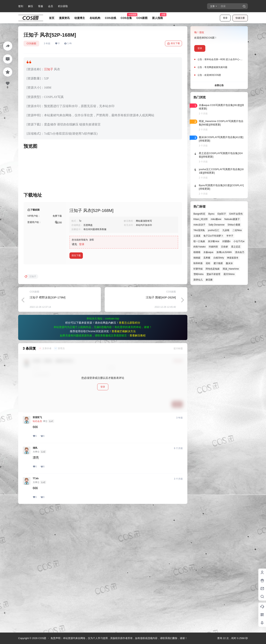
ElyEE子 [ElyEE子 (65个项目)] (222, 214)
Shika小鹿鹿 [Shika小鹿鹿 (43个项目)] (234, 225)
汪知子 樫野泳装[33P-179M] (48, 420)
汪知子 (49, 69)
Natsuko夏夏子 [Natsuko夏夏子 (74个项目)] (232, 219)
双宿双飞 (37, 540)
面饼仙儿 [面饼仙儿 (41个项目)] (198, 280)
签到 (21, 6)
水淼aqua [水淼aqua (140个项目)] (208, 252)
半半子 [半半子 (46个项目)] (230, 236)
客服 (41, 6)
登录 (225, 18)
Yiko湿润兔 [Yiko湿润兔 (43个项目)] (199, 230)
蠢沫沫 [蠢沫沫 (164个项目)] (229, 263)
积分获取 (63, 6)
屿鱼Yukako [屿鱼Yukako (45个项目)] (199, 247)
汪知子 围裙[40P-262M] (161, 420)
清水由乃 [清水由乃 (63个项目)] (240, 252)
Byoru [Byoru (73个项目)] (211, 214)
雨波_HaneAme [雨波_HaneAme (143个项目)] (231, 269)
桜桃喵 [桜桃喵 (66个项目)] (197, 252)
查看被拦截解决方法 (124, 454)
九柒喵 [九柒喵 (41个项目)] (226, 230)
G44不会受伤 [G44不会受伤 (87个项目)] (236, 214)
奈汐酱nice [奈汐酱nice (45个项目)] (214, 241)
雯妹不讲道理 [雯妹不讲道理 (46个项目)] (213, 274)
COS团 (42, 638)
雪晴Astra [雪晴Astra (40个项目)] (198, 274)
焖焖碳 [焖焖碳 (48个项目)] (197, 258)
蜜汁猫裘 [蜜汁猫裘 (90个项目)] (218, 263)
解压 (31, 6)
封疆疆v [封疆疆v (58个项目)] (226, 241)
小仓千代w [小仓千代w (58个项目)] (239, 241)
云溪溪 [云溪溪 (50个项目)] (197, 236)
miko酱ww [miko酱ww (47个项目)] (216, 219)
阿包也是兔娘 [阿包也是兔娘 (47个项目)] (213, 269)
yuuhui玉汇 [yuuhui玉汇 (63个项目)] (213, 230)
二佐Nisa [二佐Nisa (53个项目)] (237, 230)
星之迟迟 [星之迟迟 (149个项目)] (236, 247)
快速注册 (240, 18)
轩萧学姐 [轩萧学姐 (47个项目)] (198, 269)
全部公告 (219, 85)
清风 (35, 571)
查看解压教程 (138, 458)
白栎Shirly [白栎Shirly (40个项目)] (219, 258)
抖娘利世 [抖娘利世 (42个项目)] (213, 247)
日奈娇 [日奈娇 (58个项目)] (224, 247)
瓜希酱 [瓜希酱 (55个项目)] (207, 258)
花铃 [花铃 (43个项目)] (208, 263)
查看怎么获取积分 (130, 446)
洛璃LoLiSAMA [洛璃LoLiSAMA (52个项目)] (224, 252)
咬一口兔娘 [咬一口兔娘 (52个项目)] (199, 241)
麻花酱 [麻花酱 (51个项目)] (209, 280)
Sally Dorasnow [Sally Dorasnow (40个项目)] (216, 225)
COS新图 (31, 44)
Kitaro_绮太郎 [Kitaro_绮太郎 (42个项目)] (201, 219)
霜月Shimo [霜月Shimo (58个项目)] (229, 274)
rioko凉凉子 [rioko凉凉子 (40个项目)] (199, 225)
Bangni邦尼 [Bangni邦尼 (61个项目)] (199, 214)
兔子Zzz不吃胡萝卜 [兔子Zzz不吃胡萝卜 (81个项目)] (213, 236)
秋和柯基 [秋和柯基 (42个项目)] (198, 263)
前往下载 (173, 44)
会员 (51, 6)
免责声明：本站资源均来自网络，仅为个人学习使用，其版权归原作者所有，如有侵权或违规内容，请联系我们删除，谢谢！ (119, 638)
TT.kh (36, 601)
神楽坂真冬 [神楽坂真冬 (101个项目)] (233, 258)
